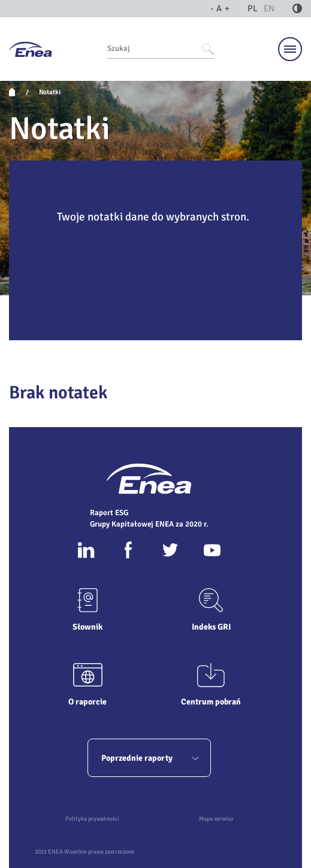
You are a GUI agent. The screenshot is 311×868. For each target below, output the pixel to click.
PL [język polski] (253, 8)
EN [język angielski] (269, 8)
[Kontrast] (297, 8)
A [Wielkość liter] (220, 9)
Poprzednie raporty (150, 758)
